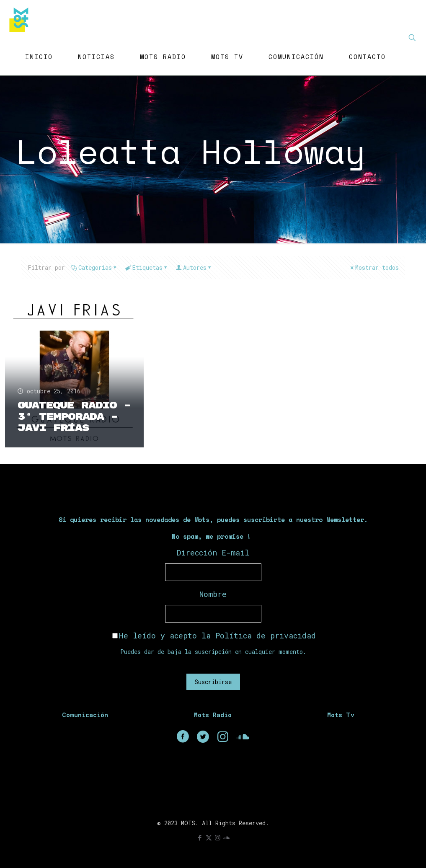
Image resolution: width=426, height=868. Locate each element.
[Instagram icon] (218, 837)
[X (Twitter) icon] (209, 837)
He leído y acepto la (214, 635)
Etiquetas (147, 267)
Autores (194, 267)
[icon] (226, 837)
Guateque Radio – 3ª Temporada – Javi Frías (74, 417)
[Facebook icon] (200, 837)
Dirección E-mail (213, 553)
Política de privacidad (266, 635)
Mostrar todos (374, 267)
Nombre (213, 594)
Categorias (94, 267)
